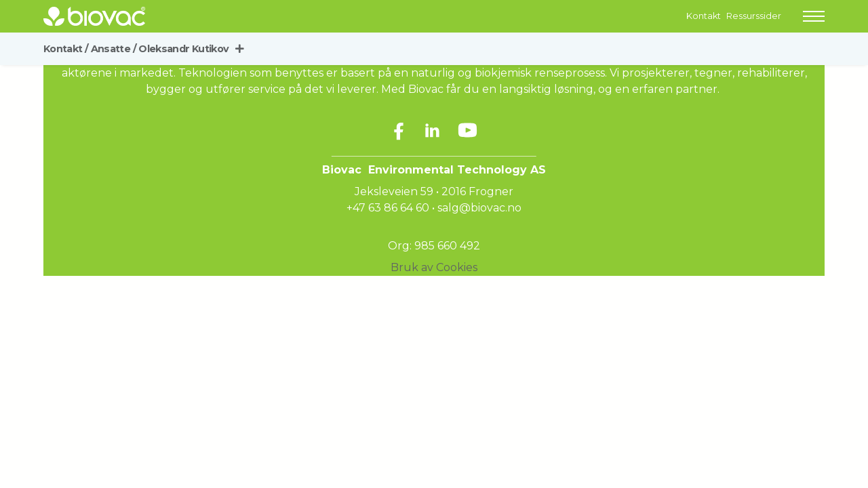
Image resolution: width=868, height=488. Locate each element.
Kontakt (704, 16)
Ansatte (114, 49)
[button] (814, 16)
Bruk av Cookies (434, 267)
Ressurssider (754, 16)
